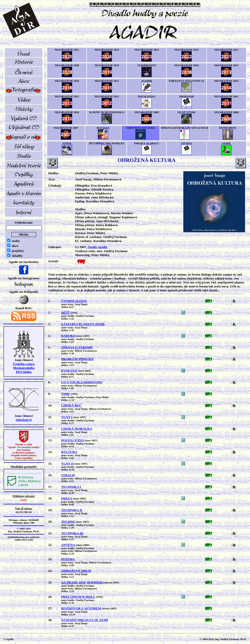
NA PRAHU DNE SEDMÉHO (82, 582)
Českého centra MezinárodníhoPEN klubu (24, 368)
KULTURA (69, 452)
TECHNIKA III (72, 533)
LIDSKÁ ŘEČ (71, 405)
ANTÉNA (68, 545)
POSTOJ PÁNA (72, 440)
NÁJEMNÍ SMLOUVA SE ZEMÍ (84, 620)
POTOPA (68, 559)
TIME (65, 394)
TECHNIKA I (71, 487)
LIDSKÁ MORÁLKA (77, 429)
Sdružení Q (24, 420)
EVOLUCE (69, 371)
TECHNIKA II (72, 510)
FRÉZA (67, 498)
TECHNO (68, 522)
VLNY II (67, 463)
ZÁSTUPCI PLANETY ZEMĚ (83, 324)
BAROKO (68, 336)
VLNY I (67, 417)
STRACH (68, 475)
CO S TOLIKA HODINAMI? (82, 382)
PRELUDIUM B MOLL (78, 597)
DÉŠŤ (65, 312)
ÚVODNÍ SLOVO (74, 301)
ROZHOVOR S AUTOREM (81, 608)
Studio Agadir (98, 247)
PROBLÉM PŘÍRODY (77, 359)
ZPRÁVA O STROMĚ (77, 347)
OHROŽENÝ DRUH (76, 571)
